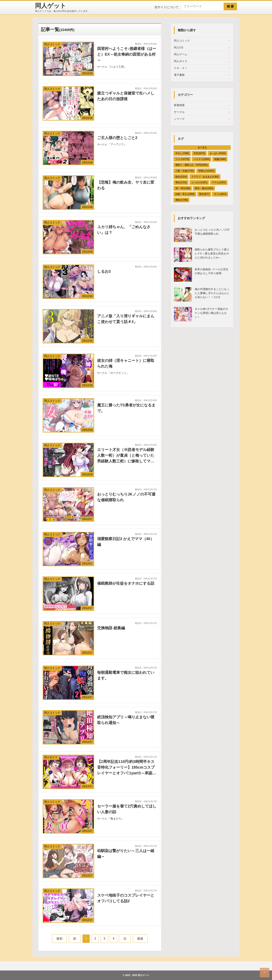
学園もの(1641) (206, 171)
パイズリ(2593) (202, 159)
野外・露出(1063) (204, 188)
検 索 (230, 6)
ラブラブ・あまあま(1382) (205, 177)
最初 (59, 939)
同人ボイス (181, 61)
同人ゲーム (181, 54)
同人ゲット (144, 975)
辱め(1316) (181, 182)
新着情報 (179, 105)
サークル (179, 112)
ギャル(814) (220, 194)
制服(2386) (220, 159)
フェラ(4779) (182, 159)
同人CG (179, 47)
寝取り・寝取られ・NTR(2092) (192, 165)
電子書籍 (179, 75)
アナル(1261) (219, 182)
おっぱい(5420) (218, 153)
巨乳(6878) (199, 153)
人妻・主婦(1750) (185, 171)
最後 (140, 939)
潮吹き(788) (182, 200)
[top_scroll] (265, 973)
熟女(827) (204, 194)
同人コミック (182, 41)
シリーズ (179, 119)
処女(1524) (181, 177)
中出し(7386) (182, 153)
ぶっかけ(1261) (199, 182)
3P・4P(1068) (183, 188)
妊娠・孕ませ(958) (185, 194)
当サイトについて (166, 7)
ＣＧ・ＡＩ (181, 68)
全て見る (202, 148)
